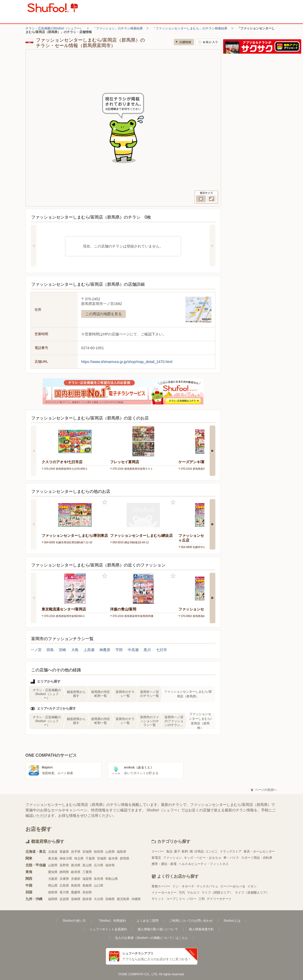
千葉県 (90, 858)
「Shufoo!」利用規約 (111, 921)
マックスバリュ (207, 886)
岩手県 (76, 852)
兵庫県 (64, 879)
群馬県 (125, 858)
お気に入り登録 (105, 502)
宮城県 (87, 852)
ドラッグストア (231, 851)
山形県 (110, 852)
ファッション (172, 858)
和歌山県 (112, 879)
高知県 (87, 892)
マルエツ (193, 893)
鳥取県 (76, 886)
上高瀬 (89, 650)
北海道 (53, 852)
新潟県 (76, 865)
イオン (252, 886)
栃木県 (113, 858)
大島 (75, 650)
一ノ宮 (36, 650)
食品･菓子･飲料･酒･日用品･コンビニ (192, 851)
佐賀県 (64, 899)
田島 (50, 650)
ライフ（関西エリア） (217, 893)
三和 (202, 899)
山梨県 (53, 865)
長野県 (64, 865)
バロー (192, 899)
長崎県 (76, 899)
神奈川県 (66, 858)
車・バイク (231, 858)
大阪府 (53, 879)
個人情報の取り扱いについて (158, 929)
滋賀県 (87, 879)
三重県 (87, 872)
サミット (158, 899)
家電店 (156, 858)
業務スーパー (161, 886)
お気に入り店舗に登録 (208, 42)
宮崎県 (110, 899)
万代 (182, 893)
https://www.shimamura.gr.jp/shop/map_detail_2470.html (127, 362)
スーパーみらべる (233, 886)
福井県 (110, 865)
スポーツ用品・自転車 (257, 858)
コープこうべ (176, 899)
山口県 (99, 886)
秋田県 (99, 852)
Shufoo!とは (232, 921)
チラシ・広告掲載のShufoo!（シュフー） (54, 28)
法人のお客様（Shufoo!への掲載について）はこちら (151, 938)
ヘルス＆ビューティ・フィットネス (204, 864)
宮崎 (62, 650)
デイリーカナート (219, 899)
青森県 (64, 852)
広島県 (64, 886)
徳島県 (53, 892)
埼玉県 (79, 858)
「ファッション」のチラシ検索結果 (118, 28)
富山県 (87, 865)
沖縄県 (136, 899)
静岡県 (64, 872)
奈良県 (99, 879)
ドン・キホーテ (183, 886)
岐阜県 (76, 872)
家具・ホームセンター (259, 851)
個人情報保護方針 (201, 929)
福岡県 (53, 899)
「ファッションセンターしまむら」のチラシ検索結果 (190, 28)
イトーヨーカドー (164, 893)
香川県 (64, 892)
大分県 (99, 899)
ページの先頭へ (264, 790)
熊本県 (87, 899)
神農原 (105, 650)
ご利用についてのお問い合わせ (191, 921)
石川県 (99, 865)
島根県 (87, 886)
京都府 (76, 879)
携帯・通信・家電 (164, 864)
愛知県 (53, 872)
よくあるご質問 (147, 921)
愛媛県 (76, 892)
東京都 (53, 858)
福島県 (121, 852)
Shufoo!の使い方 (74, 921)
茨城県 (102, 858)
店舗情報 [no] (184, 42)
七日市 (162, 650)
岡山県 (53, 886)
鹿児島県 (123, 899)
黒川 (147, 650)
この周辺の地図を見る (104, 314)
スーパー (158, 851)
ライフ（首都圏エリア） (252, 893)
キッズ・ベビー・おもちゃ (203, 858)
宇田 (119, 650)
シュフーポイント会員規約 (108, 929)
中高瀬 (133, 650)
